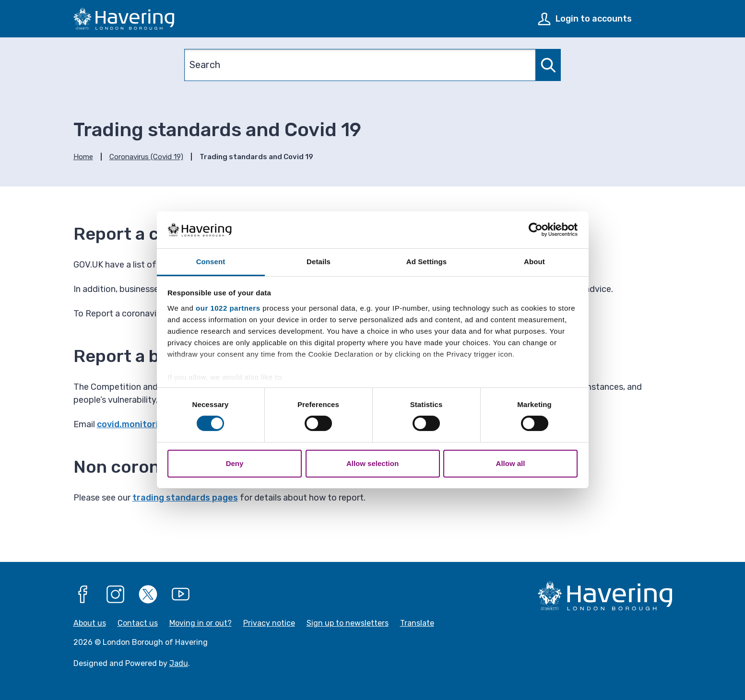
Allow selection (372, 463)
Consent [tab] (211, 262)
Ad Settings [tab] (426, 262)
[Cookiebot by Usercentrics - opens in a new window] (536, 230)
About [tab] (534, 262)
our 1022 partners (228, 308)
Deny (235, 463)
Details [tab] (319, 262)
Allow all (511, 463)
